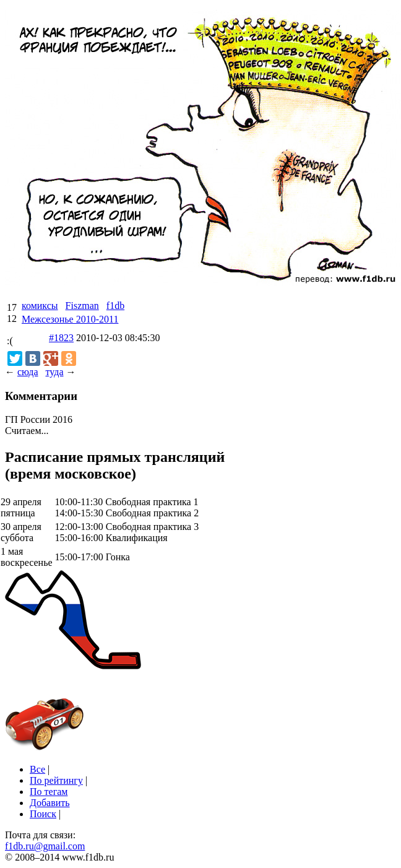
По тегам (49, 792)
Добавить (50, 803)
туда (54, 372)
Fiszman (82, 306)
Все (37, 769)
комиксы (40, 306)
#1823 (61, 338)
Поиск (43, 814)
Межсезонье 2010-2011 (70, 319)
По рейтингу (56, 780)
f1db (115, 306)
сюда (28, 372)
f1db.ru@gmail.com (45, 846)
